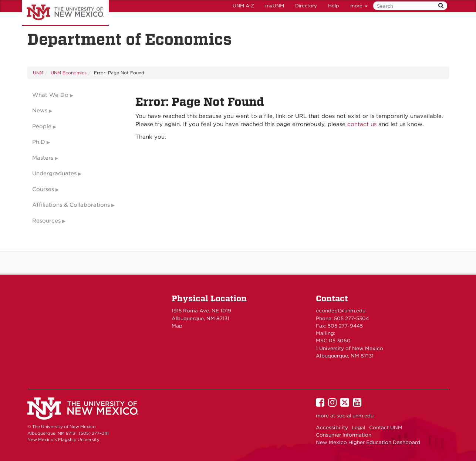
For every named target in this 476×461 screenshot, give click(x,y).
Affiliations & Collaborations (71, 205)
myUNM (275, 6)
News (40, 111)
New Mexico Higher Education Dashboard (368, 442)
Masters (43, 158)
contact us (362, 124)
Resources (46, 221)
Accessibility (332, 427)
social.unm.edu (355, 416)
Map (177, 326)
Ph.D (39, 142)
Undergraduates (54, 173)
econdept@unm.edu (341, 311)
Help (334, 6)
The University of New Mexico (65, 13)
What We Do (50, 95)
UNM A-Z (243, 6)
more (359, 6)
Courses (43, 189)
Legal (359, 427)
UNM (38, 73)
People (42, 126)
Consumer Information (344, 435)
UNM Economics (69, 73)
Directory (306, 6)
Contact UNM (386, 427)
